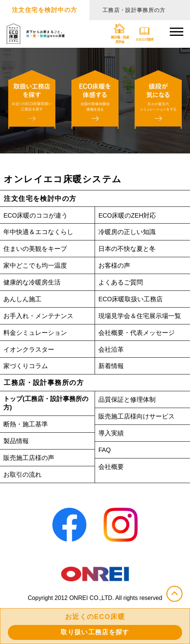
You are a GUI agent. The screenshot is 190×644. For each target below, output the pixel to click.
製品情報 (17, 443)
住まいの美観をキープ (37, 250)
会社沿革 (112, 350)
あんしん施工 (24, 300)
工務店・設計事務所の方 (140, 10)
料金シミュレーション (37, 334)
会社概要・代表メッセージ (139, 334)
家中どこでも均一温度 (37, 266)
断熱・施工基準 (27, 427)
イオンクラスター (30, 350)
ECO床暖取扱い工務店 (133, 300)
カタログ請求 (143, 34)
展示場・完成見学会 (119, 34)
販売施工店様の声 (30, 460)
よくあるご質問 (122, 283)
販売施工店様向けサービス (139, 417)
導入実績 (112, 434)
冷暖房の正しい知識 (129, 233)
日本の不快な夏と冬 (129, 250)
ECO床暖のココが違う (38, 216)
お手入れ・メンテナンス (40, 317)
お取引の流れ (24, 477)
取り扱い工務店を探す (95, 631)
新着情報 (112, 367)
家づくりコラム (27, 367)
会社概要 (112, 468)
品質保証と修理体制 (129, 400)
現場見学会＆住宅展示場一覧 (142, 317)
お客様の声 (115, 266)
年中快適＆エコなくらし (40, 233)
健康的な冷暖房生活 (34, 283)
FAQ (105, 451)
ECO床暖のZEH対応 (129, 216)
